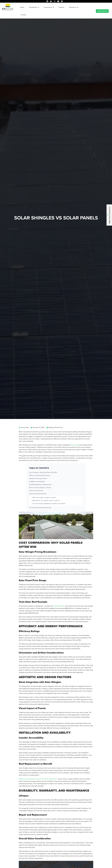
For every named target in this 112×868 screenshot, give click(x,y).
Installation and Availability (37, 482)
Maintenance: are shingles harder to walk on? (46, 501)
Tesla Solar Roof (59, 606)
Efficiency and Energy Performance (40, 475)
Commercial (49, 7)
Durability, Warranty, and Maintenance (40, 485)
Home (22, 7)
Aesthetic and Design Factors (38, 478)
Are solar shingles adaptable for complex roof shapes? (49, 504)
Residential (34, 7)
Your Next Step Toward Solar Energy (40, 508)
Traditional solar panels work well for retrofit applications (38, 779)
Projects (61, 7)
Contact (23, 15)
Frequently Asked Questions (38, 494)
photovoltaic (74, 445)
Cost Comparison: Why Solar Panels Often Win (43, 472)
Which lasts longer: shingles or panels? (44, 498)
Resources (74, 7)
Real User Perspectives (36, 491)
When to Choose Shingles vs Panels (40, 488)
